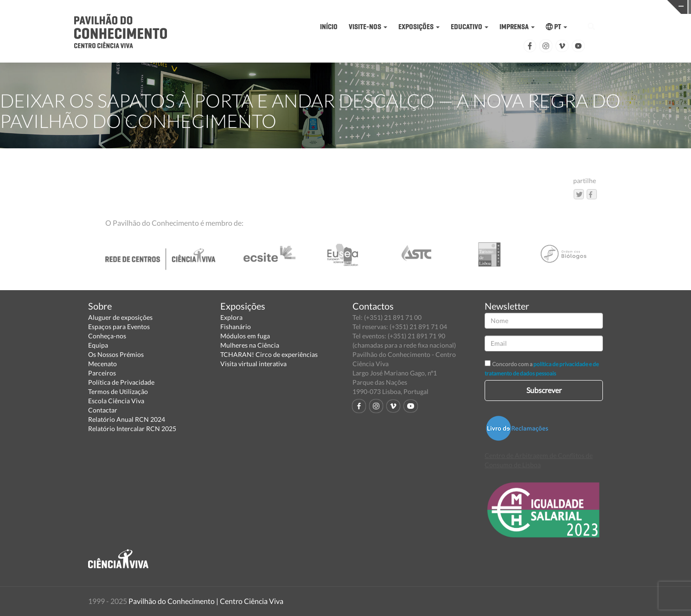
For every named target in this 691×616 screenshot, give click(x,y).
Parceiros (102, 373)
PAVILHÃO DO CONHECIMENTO (363, 7)
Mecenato (102, 364)
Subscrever (544, 390)
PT (557, 27)
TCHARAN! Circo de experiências (269, 354)
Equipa (98, 345)
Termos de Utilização (118, 391)
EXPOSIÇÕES (419, 27)
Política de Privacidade (121, 382)
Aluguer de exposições (120, 317)
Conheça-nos (107, 336)
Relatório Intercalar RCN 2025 (132, 429)
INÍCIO (329, 27)
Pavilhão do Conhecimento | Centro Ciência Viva (206, 601)
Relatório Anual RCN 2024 (127, 419)
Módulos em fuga (245, 336)
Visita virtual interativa (253, 364)
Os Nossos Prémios (116, 354)
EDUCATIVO (470, 27)
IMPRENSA (517, 27)
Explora (231, 317)
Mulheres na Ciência (250, 345)
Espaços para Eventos (119, 327)
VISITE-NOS (368, 27)
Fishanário (236, 327)
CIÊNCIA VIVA (513, 6)
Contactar (103, 410)
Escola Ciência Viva (116, 401)
